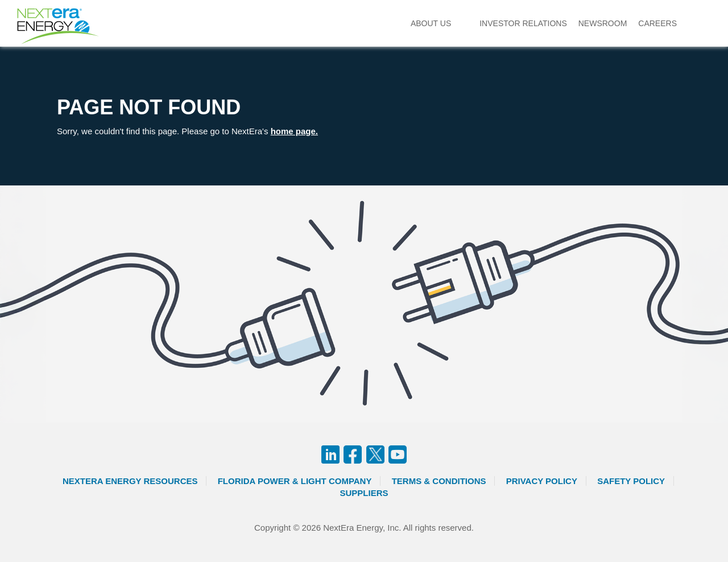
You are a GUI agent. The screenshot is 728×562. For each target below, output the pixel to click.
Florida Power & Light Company (295, 481)
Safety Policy (631, 481)
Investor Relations (523, 23)
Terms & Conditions (439, 481)
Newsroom (603, 23)
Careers (657, 23)
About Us (431, 23)
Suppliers (364, 493)
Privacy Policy (542, 481)
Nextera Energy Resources (130, 481)
